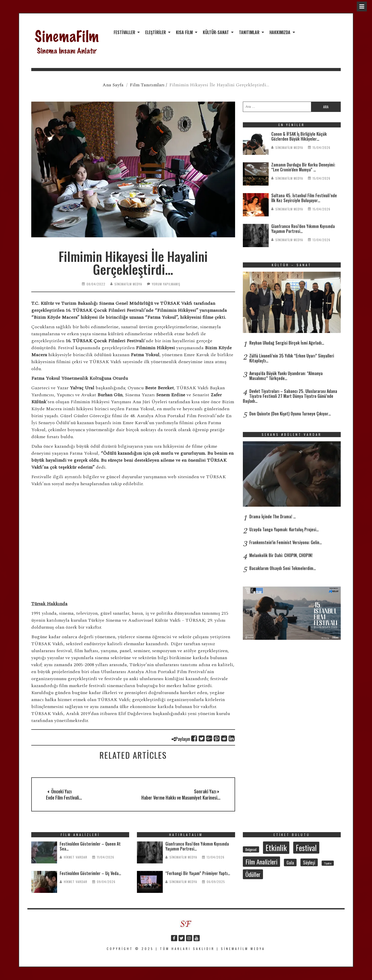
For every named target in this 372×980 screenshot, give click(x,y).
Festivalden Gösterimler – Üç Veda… (90, 873)
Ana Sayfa (113, 85)
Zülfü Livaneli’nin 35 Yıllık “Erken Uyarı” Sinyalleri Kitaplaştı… (292, 358)
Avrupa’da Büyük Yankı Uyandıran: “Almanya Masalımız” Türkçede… (286, 376)
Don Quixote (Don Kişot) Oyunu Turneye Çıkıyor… (290, 414)
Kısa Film (184, 32)
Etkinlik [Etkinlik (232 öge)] (276, 848)
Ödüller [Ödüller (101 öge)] (253, 874)
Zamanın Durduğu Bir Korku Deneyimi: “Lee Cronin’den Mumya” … (303, 167)
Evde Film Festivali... (64, 797)
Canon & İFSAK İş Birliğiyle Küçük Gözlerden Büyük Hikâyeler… (299, 136)
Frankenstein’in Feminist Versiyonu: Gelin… (286, 542)
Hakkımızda (280, 32)
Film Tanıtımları (147, 85)
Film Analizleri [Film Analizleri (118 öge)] (261, 862)
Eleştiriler (156, 32)
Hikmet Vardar (76, 857)
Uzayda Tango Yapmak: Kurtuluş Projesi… (284, 529)
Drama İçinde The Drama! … (273, 516)
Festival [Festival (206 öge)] (306, 848)
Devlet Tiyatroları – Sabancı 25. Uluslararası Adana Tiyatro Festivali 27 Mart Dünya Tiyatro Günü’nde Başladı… (290, 396)
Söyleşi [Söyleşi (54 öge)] (309, 862)
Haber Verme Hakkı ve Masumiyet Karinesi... (181, 797)
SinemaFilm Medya (128, 284)
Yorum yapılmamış (166, 284)
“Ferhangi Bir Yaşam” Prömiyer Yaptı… (198, 873)
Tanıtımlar (249, 32)
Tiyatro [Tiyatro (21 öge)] (328, 863)
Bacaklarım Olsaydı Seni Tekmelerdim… (283, 568)
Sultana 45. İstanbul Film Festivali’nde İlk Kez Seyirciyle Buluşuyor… (304, 198)
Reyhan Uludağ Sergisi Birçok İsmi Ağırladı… (287, 343)
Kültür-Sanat (216, 32)
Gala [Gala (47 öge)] (290, 863)
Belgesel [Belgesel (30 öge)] (251, 849)
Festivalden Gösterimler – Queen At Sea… (90, 846)
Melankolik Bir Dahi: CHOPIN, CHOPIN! (281, 555)
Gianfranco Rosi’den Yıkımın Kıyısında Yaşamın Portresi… (303, 229)
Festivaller (124, 32)
